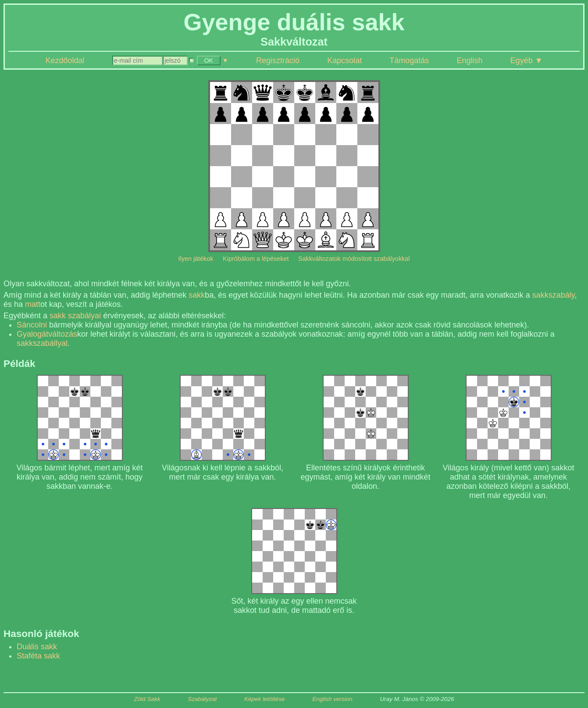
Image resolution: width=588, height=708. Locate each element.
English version (332, 699)
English (469, 60)
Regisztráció (278, 60)
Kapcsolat (344, 60)
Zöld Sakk (147, 699)
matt (33, 304)
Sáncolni (32, 325)
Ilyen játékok (196, 259)
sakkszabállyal (42, 343)
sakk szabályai (75, 316)
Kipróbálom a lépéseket (256, 259)
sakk (197, 295)
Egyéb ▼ (527, 60)
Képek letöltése (264, 699)
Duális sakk (37, 647)
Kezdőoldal (65, 60)
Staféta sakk (38, 656)
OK (208, 60)
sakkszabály (554, 295)
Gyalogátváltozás (47, 334)
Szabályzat (202, 699)
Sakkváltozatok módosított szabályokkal (354, 259)
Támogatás (409, 60)
